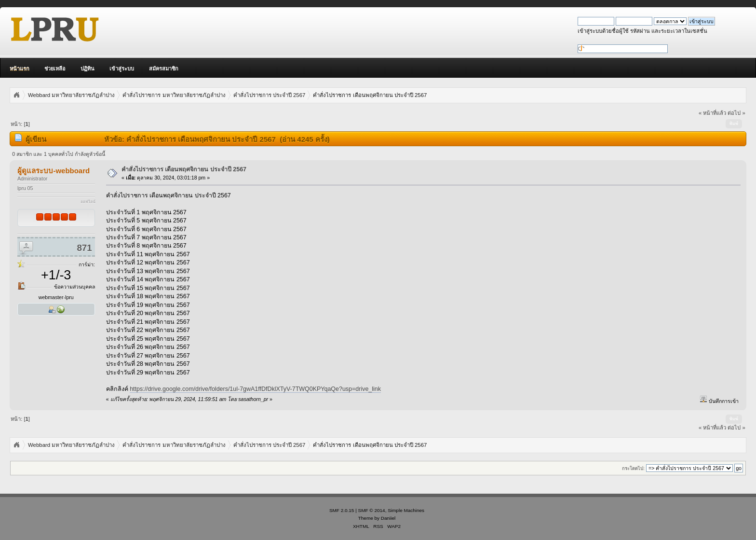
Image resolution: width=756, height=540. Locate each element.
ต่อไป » (736, 113)
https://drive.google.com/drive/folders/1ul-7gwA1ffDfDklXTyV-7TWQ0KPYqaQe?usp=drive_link (255, 389)
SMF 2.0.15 (342, 510)
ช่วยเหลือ (55, 69)
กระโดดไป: (633, 468)
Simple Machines (406, 510)
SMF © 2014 (372, 510)
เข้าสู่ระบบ (122, 69)
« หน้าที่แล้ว (712, 113)
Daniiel (388, 518)
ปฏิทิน (88, 69)
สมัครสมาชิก (164, 69)
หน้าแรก (20, 69)
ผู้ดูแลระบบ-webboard (54, 171)
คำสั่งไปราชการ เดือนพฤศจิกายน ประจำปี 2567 (184, 169)
